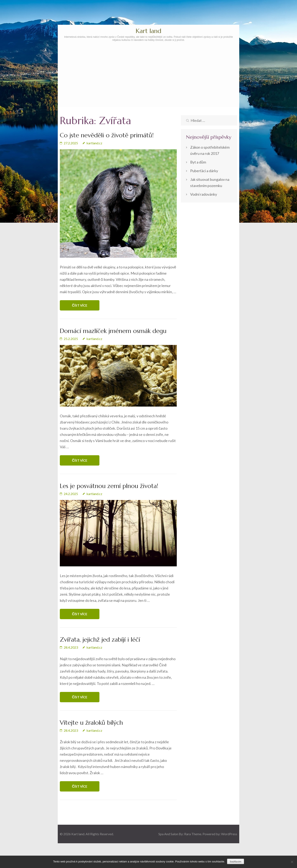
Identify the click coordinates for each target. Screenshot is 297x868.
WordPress (229, 834)
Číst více (80, 305)
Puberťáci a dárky (204, 171)
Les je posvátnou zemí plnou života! (109, 486)
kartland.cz (94, 143)
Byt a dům (198, 162)
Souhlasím (236, 862)
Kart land (148, 31)
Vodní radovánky (204, 194)
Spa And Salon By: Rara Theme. (180, 834)
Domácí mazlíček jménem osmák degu (113, 331)
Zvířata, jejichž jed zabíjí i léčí (100, 639)
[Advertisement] (148, 86)
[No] (292, 862)
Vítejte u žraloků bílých (91, 723)
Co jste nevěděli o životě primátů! (107, 135)
